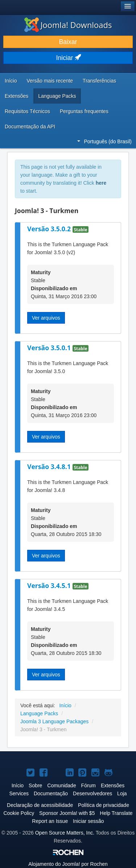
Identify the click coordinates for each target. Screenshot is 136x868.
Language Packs (57, 96)
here (101, 183)
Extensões (17, 96)
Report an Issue (50, 821)
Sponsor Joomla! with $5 (67, 813)
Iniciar (68, 58)
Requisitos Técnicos (27, 111)
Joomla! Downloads (68, 25)
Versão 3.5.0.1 (50, 348)
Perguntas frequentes (84, 111)
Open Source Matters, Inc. (65, 833)
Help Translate (116, 813)
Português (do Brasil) (104, 141)
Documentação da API (30, 127)
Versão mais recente (50, 81)
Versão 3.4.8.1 (50, 467)
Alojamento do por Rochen (68, 864)
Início (11, 81)
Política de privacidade (104, 805)
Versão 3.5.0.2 (50, 229)
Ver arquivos (46, 318)
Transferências (99, 81)
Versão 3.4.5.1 (50, 585)
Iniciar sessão (88, 821)
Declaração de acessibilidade (40, 805)
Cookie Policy (19, 813)
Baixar (68, 42)
